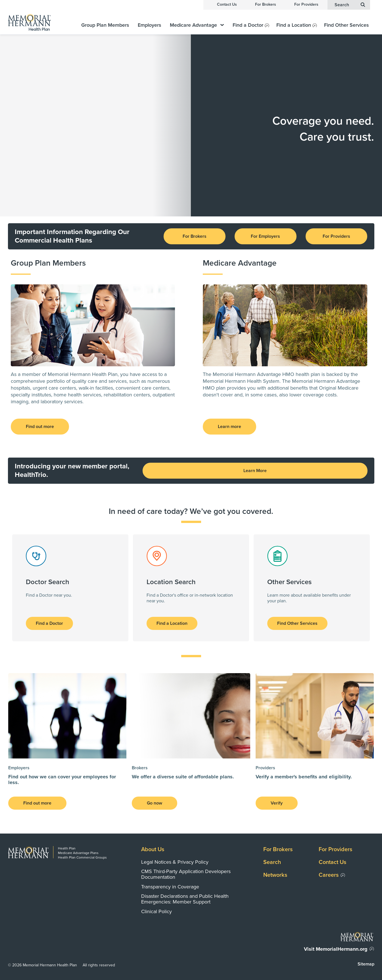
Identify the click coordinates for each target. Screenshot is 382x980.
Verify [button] (277, 803)
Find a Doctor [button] (49, 623)
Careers (329, 875)
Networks (275, 875)
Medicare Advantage (197, 25)
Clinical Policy (156, 911)
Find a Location (294, 25)
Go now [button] (155, 803)
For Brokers (266, 4)
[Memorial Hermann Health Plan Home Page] (36, 22)
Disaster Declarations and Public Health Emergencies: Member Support (185, 899)
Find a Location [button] (172, 623)
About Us (153, 849)
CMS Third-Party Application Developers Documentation (186, 874)
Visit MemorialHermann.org (336, 949)
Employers (150, 25)
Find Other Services (346, 25)
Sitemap (366, 964)
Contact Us (227, 4)
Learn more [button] (229, 427)
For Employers (265, 236)
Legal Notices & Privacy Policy (175, 862)
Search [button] (350, 5)
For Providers (306, 4)
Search (272, 862)
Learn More (255, 471)
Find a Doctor (248, 25)
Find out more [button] (40, 427)
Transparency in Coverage (170, 887)
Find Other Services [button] (297, 623)
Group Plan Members (105, 25)
